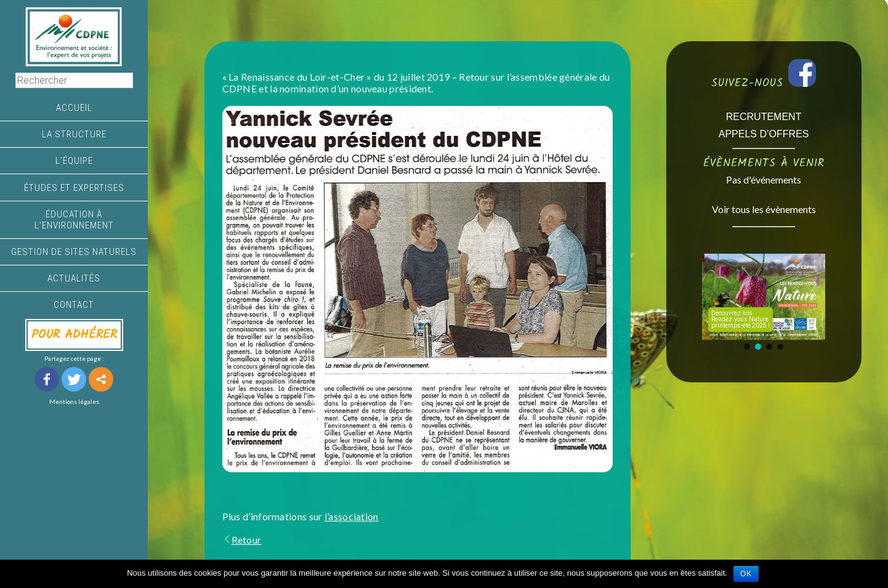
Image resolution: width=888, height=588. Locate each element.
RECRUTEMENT (764, 117)
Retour (242, 540)
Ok (746, 574)
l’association (352, 516)
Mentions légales (74, 401)
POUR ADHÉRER (74, 335)
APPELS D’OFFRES (764, 134)
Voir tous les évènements (764, 209)
